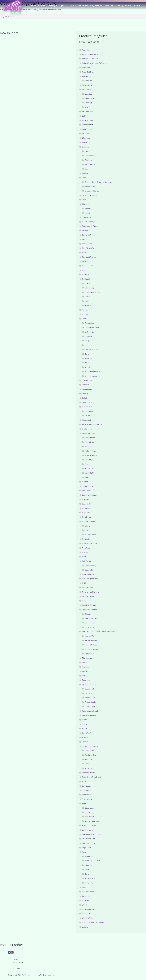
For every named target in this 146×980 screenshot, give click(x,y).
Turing (88, 367)
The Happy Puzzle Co (90, 839)
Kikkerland (86, 491)
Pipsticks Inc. (87, 658)
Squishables (90, 654)
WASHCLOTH (90, 473)
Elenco (88, 812)
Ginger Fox (89, 341)
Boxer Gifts (89, 530)
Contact (136, 6)
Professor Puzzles (92, 349)
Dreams (85, 231)
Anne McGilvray (88, 72)
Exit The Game (91, 332)
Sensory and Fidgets (90, 746)
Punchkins (86, 680)
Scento (85, 737)
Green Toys (89, 442)
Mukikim (88, 865)
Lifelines (85, 499)
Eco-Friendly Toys (89, 248)
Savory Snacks (90, 186)
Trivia (84, 887)
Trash (87, 363)
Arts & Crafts (87, 89)
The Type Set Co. (89, 843)
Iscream (85, 482)
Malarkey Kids (90, 451)
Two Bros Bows (88, 892)
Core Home (87, 217)
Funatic (85, 310)
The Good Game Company (92, 834)
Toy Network (90, 878)
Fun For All (86, 279)
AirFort (88, 283)
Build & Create (88, 147)
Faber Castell (90, 98)
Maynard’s (86, 539)
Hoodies (88, 209)
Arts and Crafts (88, 112)
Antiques (88, 81)
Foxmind (88, 336)
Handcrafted (87, 407)
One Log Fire (90, 623)
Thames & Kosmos (92, 821)
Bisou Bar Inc (87, 134)
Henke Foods (87, 429)
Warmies (86, 900)
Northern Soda (88, 596)
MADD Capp (87, 508)
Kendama (89, 345)
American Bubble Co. (90, 59)
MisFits (85, 552)
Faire (87, 151)
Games (85, 319)
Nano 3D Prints (88, 574)
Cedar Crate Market (90, 195)
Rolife (85, 720)
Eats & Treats (87, 244)
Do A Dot (88, 94)
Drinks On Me (87, 235)
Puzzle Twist (90, 706)
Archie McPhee (88, 85)
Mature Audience (89, 521)
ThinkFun (89, 358)
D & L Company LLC (90, 222)
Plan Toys (89, 460)
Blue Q (88, 526)
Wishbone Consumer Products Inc (95, 922)
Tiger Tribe (86, 848)
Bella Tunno (87, 129)
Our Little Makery (89, 605)
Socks (84, 781)
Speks (87, 764)
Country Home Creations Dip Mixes (98, 182)
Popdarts (86, 667)
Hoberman (89, 856)
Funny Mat (86, 314)
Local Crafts (87, 504)
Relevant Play (90, 164)
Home (16, 960)
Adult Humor (87, 50)
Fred (84, 270)
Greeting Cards (88, 402)
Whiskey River (90, 535)
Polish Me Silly (91, 566)
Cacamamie (90, 323)
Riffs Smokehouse (89, 715)
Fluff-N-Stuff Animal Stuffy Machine (86, 6)
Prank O (85, 671)
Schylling (89, 103)
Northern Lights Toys (91, 592)
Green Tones (90, 438)
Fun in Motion (90, 755)
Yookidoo (89, 477)
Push (87, 464)
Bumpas (85, 173)
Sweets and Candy (92, 191)
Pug (84, 676)
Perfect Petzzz (91, 640)
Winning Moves (91, 376)
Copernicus (89, 808)
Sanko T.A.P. (87, 733)
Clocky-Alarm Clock (93, 292)
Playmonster (90, 156)
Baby (84, 116)
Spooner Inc (87, 795)
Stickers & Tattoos (89, 825)
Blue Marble (87, 138)
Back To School (88, 120)
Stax (87, 169)
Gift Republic (87, 389)
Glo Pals (88, 297)
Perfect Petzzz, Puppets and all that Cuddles (100, 632)
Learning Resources (90, 495)
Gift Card (85, 385)
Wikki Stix (86, 914)
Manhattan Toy (91, 455)
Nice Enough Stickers (90, 579)
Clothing (86, 204)
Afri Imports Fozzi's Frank (92, 54)
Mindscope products (93, 861)
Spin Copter (87, 786)
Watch (85, 905)
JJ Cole (88, 446)
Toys (84, 852)
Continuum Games (92, 327)
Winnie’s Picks (88, 918)
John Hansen (90, 698)
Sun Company (87, 830)
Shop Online (18, 963)
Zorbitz (85, 927)
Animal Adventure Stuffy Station (95, 63)
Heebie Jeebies (91, 618)
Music (84, 557)
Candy (84, 178)
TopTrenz (89, 768)
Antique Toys (87, 76)
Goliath (85, 398)
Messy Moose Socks (90, 543)
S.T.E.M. (85, 724)
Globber (88, 614)
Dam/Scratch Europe (90, 226)
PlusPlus (88, 160)
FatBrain (85, 261)
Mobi (87, 301)
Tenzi (87, 354)
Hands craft (87, 420)
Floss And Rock (88, 266)
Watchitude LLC (88, 909)
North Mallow (88, 588)
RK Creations (90, 411)
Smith (87, 416)
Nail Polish (86, 561)
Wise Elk (88, 107)
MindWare (86, 548)
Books (85, 142)
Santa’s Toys (90, 759)
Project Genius (91, 702)
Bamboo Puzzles (89, 125)
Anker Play (86, 67)
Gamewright (87, 380)
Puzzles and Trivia (89, 684)
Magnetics (86, 513)
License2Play (90, 636)
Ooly (84, 601)
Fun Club (85, 275)
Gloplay (85, 394)
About (128, 6)
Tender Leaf (90, 468)
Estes (84, 253)
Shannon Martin (88, 773)
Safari (84, 728)
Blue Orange (90, 288)
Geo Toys (89, 693)
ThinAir (88, 305)
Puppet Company (92, 649)
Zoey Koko (89, 570)
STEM (84, 803)
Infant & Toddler (89, 433)
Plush (84, 662)
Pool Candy (89, 627)
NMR (84, 583)
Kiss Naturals (90, 817)
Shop (33, 6)
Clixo (84, 200)
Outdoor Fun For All (90, 610)
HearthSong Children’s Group (94, 424)
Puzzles (42, 6)
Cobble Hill (89, 689)
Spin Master (87, 790)
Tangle (88, 874)
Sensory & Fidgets (56, 6)
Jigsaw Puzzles (88, 486)
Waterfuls (89, 883)
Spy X (87, 870)
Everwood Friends (89, 257)
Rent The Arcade (112, 6)
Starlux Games (88, 799)
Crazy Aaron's (90, 751)
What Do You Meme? (93, 371)
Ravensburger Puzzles (91, 711)
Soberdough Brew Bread (91, 777)
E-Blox (85, 239)
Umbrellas (86, 896)
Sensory (85, 742)
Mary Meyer (87, 517)
